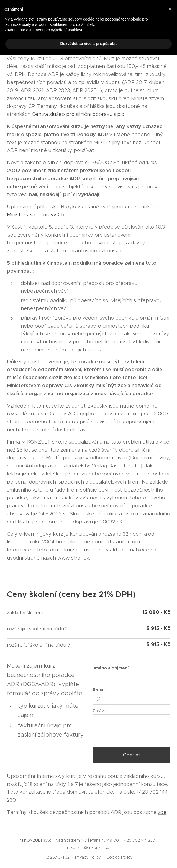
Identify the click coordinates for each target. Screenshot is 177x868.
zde (162, 812)
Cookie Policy (119, 857)
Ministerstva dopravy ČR (36, 215)
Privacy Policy (88, 857)
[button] (170, 9)
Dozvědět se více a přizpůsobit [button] (89, 44)
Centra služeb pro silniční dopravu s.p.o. (79, 114)
